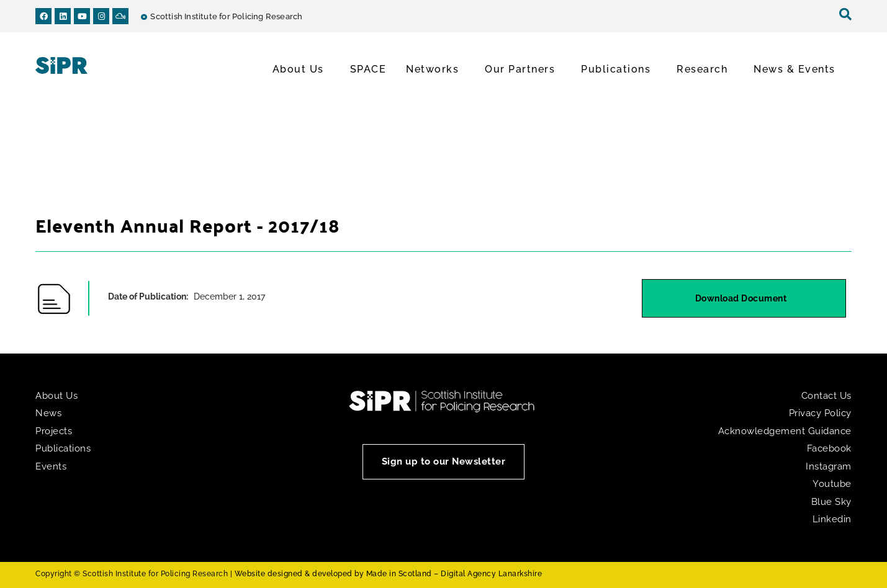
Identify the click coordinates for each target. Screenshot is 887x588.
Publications (619, 69)
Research (705, 69)
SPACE (368, 69)
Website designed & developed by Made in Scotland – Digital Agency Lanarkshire (389, 574)
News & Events (798, 69)
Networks (435, 69)
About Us (301, 69)
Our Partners (523, 69)
